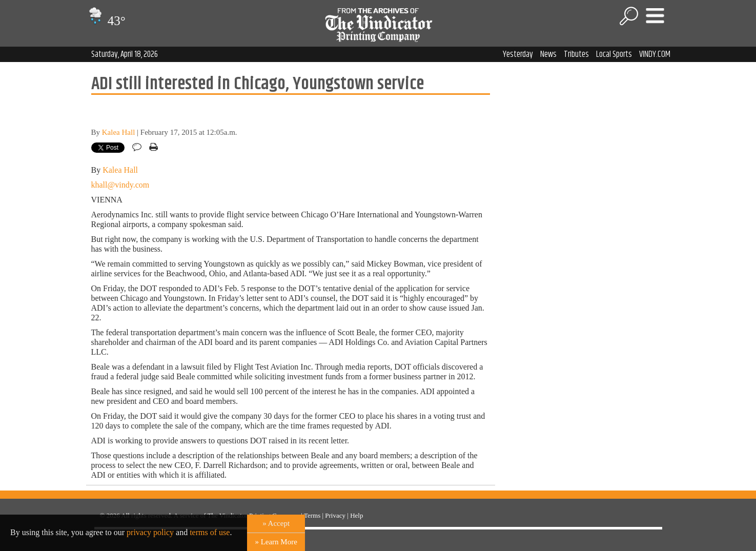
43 (106, 21)
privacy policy (150, 532)
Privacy (335, 515)
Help (356, 515)
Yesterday (518, 54)
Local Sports (614, 54)
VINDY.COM (655, 54)
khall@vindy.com (120, 185)
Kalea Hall (119, 132)
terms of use (210, 532)
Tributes (576, 54)
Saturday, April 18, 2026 (125, 54)
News (548, 54)
